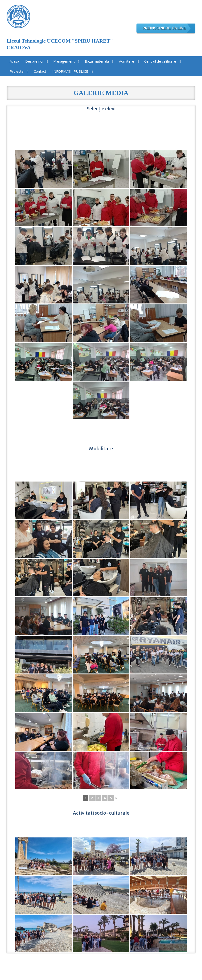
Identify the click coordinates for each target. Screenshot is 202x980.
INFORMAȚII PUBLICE (70, 71)
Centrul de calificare (160, 61)
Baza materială (97, 61)
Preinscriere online (164, 28)
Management (64, 61)
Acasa (14, 61)
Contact (40, 71)
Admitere (127, 61)
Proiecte (17, 71)
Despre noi (34, 61)
